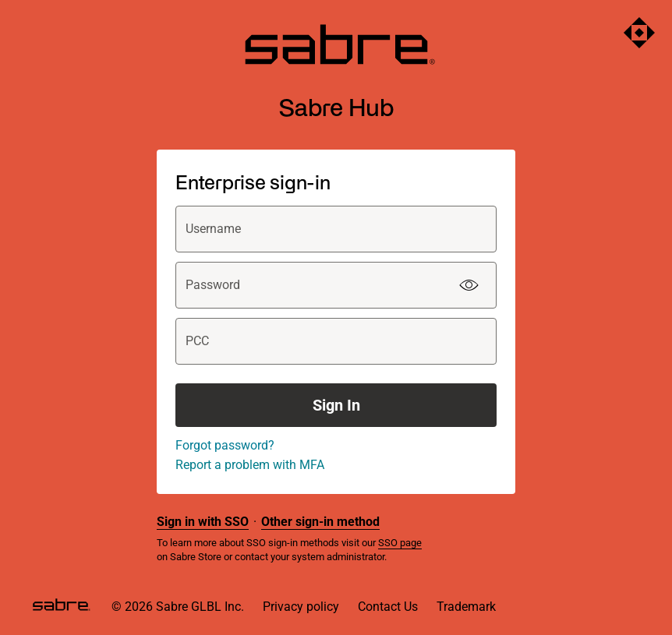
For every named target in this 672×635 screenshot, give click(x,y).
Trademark (466, 607)
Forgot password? (225, 445)
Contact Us (388, 607)
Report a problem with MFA (250, 465)
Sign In (336, 405)
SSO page (400, 543)
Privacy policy (301, 607)
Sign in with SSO (203, 522)
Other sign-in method (320, 522)
